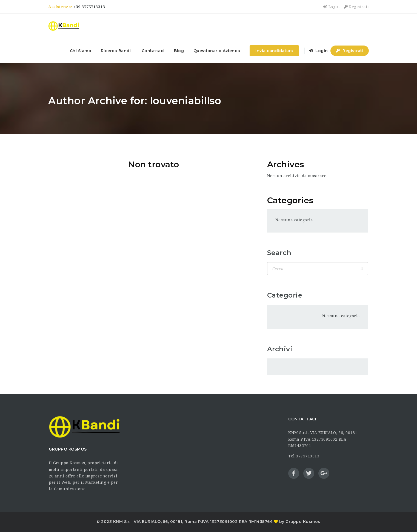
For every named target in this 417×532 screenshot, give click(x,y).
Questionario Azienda (217, 51)
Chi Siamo (81, 51)
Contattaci (153, 51)
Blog (179, 51)
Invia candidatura (274, 51)
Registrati (356, 7)
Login (332, 7)
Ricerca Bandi (116, 51)
